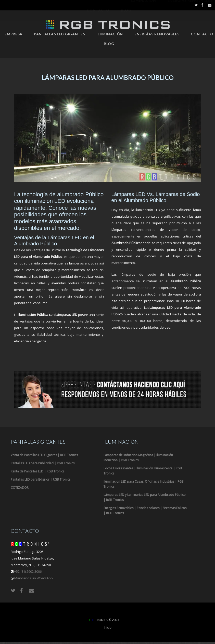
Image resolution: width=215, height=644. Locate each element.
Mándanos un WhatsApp (34, 578)
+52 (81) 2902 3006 (28, 571)
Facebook (202, 5)
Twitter (195, 5)
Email (208, 5)
